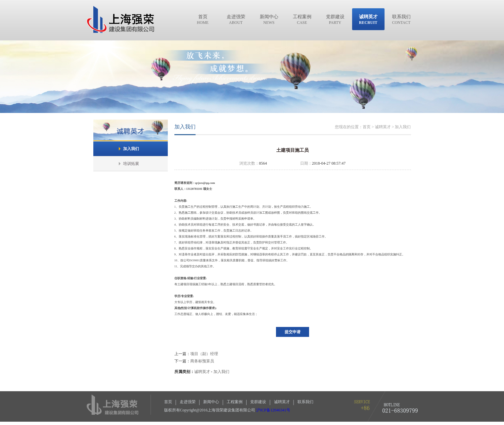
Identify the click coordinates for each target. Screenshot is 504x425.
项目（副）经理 (204, 354)
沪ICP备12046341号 (273, 410)
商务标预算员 (202, 361)
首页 (168, 402)
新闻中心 (211, 402)
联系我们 (305, 402)
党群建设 (258, 402)
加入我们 (221, 372)
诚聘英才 (202, 372)
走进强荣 (188, 402)
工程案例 (235, 402)
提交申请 (293, 332)
